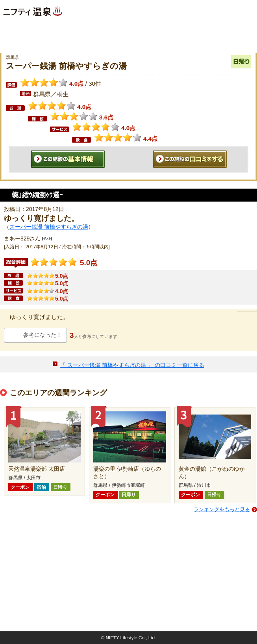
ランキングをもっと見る (222, 509)
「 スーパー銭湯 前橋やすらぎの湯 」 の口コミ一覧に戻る (132, 365)
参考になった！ (43, 335)
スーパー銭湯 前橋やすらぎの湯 (49, 227)
